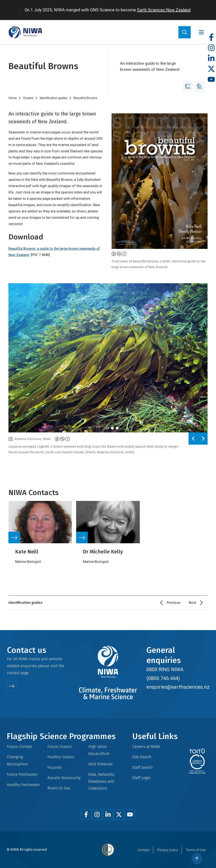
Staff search (142, 767)
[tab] (107, 428)
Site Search (142, 757)
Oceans (28, 98)
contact (13, 673)
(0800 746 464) (163, 678)
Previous (173, 603)
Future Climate (19, 747)
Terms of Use (196, 850)
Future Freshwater (22, 774)
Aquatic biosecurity (64, 778)
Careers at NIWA (146, 747)
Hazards (55, 767)
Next (192, 603)
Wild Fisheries (101, 764)
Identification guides (54, 98)
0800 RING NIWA (165, 669)
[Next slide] (203, 439)
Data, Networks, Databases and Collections (102, 781)
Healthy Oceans (61, 757)
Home (13, 98)
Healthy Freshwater (23, 785)
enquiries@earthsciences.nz (178, 687)
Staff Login (141, 778)
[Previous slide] (193, 439)
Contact (144, 850)
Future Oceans (60, 747)
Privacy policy (168, 850)
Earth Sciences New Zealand (164, 10)
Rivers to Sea (59, 788)
